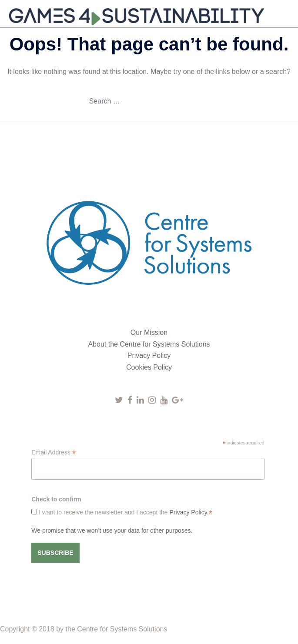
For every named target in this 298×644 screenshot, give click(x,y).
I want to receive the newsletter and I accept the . (124, 512)
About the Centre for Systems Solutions (149, 344)
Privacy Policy (149, 355)
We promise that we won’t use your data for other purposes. (112, 531)
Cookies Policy (149, 367)
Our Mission (149, 332)
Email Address (54, 452)
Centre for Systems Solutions (122, 629)
